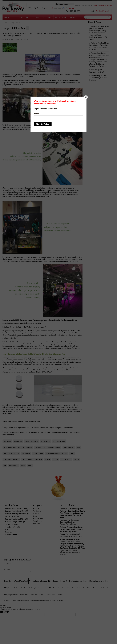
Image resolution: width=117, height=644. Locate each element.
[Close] (86, 97)
